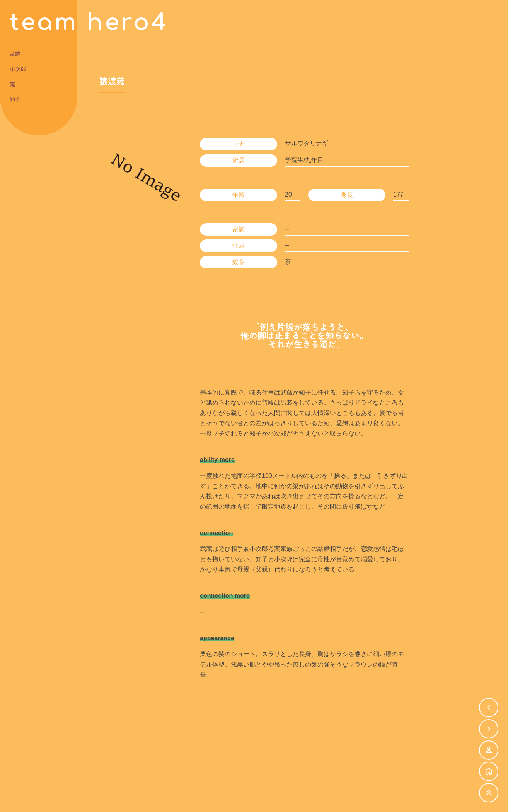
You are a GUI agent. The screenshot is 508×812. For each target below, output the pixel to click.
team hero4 (89, 23)
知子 (15, 100)
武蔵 (15, 55)
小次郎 (18, 70)
